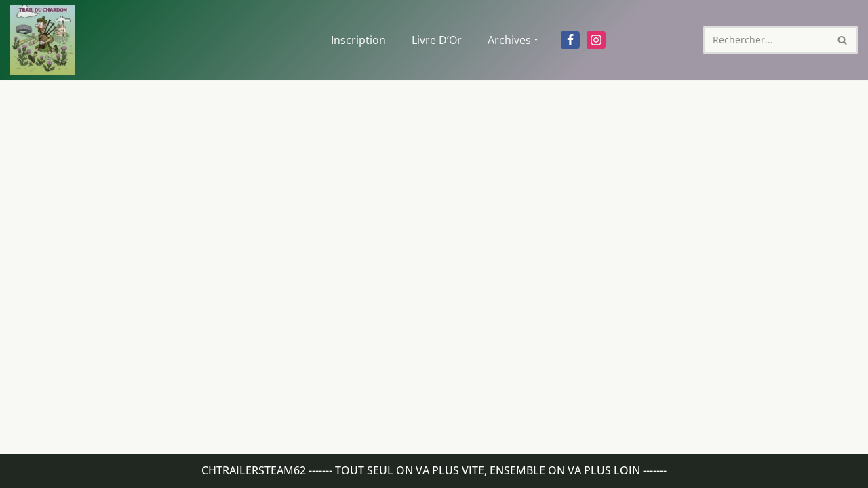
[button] (536, 40)
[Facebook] (570, 40)
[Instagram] (596, 40)
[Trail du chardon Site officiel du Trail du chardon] (42, 40)
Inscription (358, 40)
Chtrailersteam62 (254, 470)
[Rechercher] (765, 40)
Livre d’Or (437, 40)
